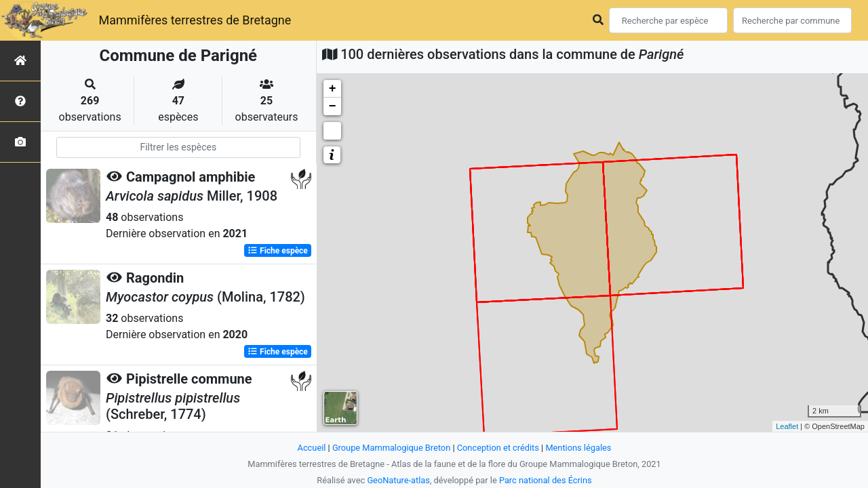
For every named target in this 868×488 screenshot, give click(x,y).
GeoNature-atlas (398, 480)
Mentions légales (578, 448)
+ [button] (333, 89)
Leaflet (787, 426)
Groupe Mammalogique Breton (391, 448)
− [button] (333, 106)
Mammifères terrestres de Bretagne (195, 20)
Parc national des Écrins (546, 480)
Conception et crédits (498, 448)
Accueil (312, 448)
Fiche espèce (278, 251)
